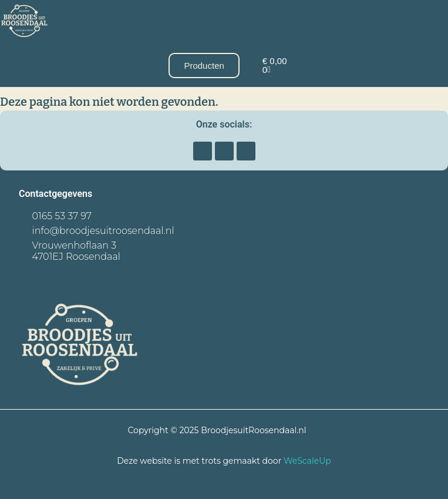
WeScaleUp (307, 461)
